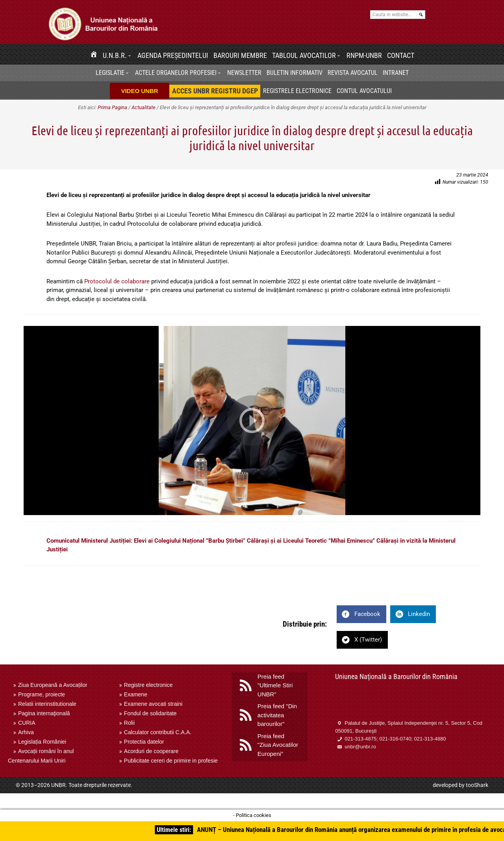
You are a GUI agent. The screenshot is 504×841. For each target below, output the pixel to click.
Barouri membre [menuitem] (240, 55)
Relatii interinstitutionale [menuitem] (47, 704)
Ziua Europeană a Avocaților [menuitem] (53, 685)
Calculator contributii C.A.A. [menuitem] (158, 732)
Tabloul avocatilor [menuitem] (304, 55)
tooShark (477, 785)
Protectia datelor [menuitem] (144, 742)
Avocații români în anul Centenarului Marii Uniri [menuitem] (41, 756)
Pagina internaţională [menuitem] (44, 713)
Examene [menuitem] (136, 694)
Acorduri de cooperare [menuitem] (151, 751)
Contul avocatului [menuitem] (364, 91)
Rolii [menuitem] (129, 723)
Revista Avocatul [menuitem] (353, 73)
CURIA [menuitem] (27, 723)
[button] (131, 55)
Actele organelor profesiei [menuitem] (176, 73)
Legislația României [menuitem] (42, 742)
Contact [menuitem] (401, 55)
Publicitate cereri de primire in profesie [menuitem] (171, 761)
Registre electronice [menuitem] (148, 685)
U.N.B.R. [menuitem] (115, 55)
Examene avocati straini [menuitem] (153, 704)
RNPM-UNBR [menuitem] (364, 55)
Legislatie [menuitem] (110, 73)
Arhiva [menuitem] (26, 732)
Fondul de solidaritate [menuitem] (150, 713)
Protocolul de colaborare (117, 281)
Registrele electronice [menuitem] (297, 91)
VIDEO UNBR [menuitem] (139, 91)
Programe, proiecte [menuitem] (42, 694)
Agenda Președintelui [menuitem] (173, 55)
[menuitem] (94, 55)
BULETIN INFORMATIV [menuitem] (295, 73)
